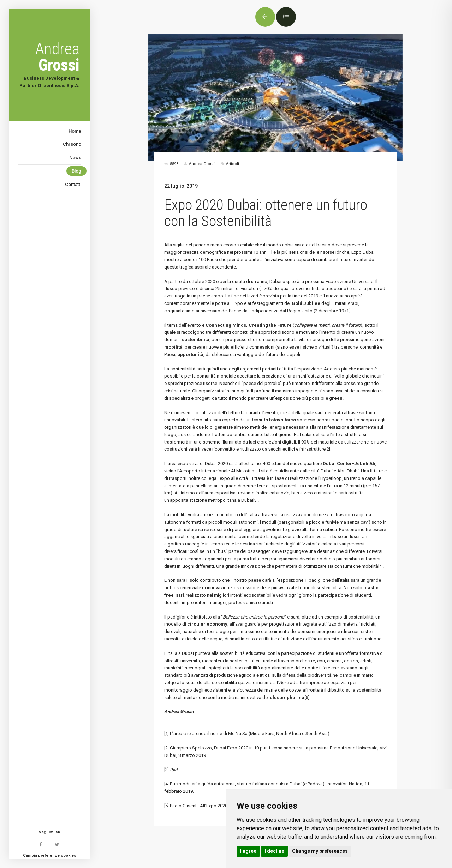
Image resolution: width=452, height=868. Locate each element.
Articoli (233, 164)
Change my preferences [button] (320, 851)
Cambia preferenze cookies (50, 855)
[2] (328, 449)
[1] (270, 252)
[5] (166, 806)
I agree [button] (248, 851)
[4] (380, 566)
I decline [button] (274, 851)
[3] (255, 500)
